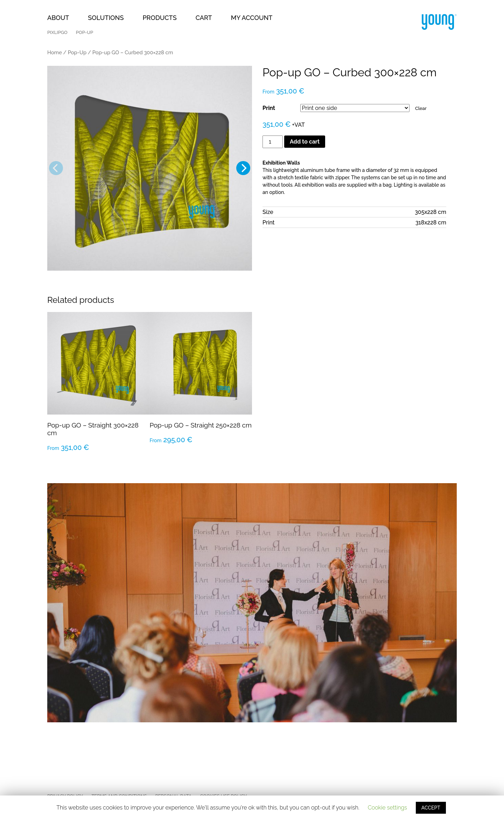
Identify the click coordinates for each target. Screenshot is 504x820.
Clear (421, 108)
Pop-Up (85, 32)
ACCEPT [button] (431, 808)
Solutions (106, 18)
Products (159, 18)
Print (269, 108)
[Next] (243, 168)
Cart (204, 18)
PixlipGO (57, 32)
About (58, 18)
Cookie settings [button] (387, 808)
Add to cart (305, 142)
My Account (252, 18)
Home (55, 52)
